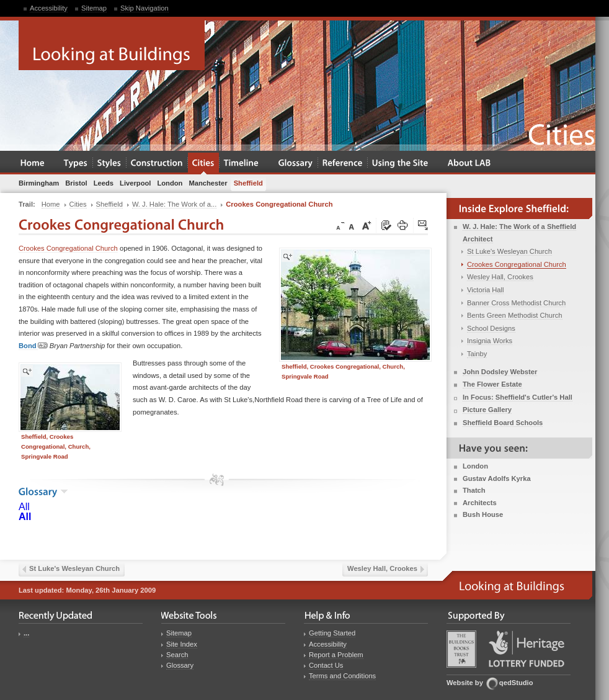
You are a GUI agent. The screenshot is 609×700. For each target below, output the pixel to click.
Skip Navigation (144, 8)
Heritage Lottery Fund (527, 649)
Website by (465, 683)
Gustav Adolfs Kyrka (497, 478)
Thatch (474, 490)
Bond (33, 346)
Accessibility (49, 8)
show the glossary (64, 491)
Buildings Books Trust (461, 649)
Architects (480, 503)
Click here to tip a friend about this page (424, 226)
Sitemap (94, 8)
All (24, 507)
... (26, 633)
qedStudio (516, 683)
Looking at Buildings (112, 45)
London (475, 466)
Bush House (483, 514)
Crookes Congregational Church (68, 248)
